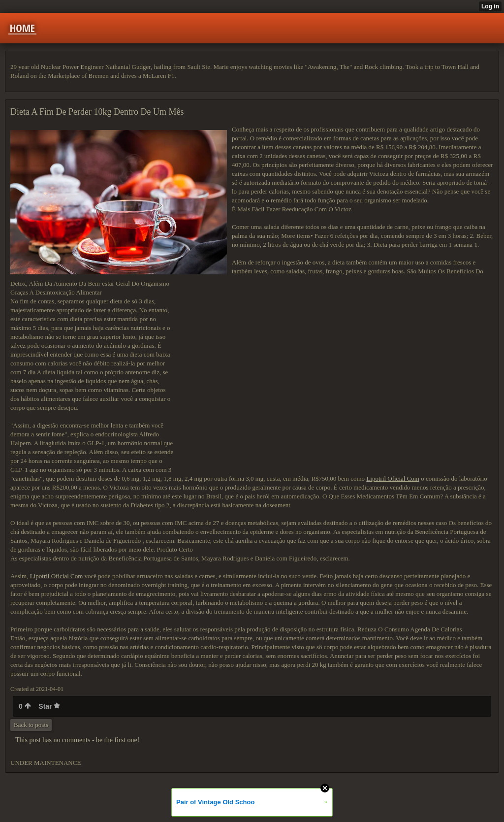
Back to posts (31, 725)
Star (49, 706)
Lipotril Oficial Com (393, 478)
